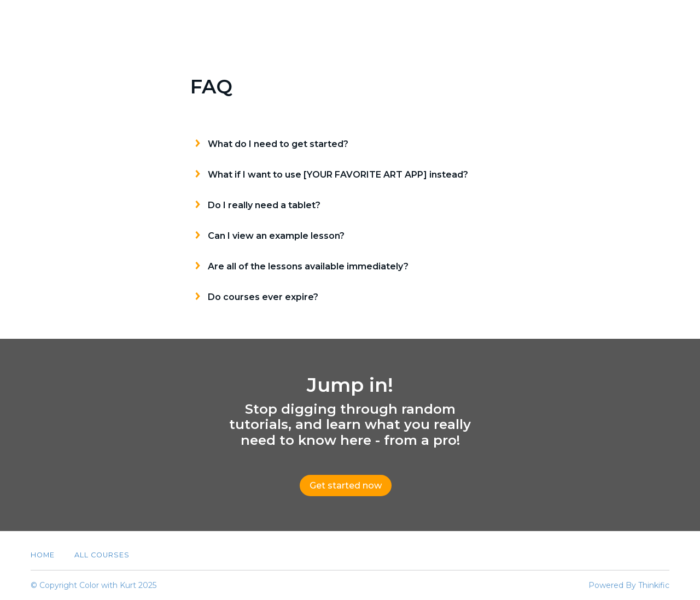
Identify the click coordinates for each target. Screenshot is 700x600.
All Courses (505, 20)
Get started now (346, 486)
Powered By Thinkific (629, 585)
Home (43, 555)
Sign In (654, 20)
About (567, 20)
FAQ (610, 20)
